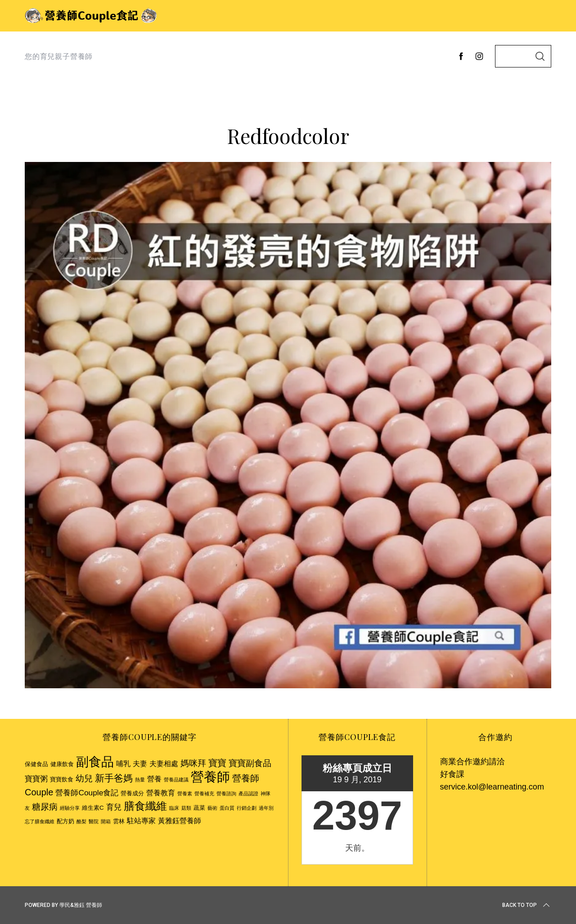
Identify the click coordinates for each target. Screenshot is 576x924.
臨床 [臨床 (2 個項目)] (174, 808)
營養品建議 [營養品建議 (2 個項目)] (176, 780)
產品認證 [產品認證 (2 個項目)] (248, 794)
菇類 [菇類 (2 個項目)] (186, 808)
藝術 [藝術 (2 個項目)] (212, 808)
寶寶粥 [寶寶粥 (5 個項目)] (36, 779)
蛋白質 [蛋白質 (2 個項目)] (227, 808)
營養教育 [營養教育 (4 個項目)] (161, 793)
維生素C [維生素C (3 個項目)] (93, 808)
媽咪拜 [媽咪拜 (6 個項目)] (193, 763)
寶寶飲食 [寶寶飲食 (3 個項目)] (62, 779)
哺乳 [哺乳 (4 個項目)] (123, 764)
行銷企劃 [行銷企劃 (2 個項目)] (247, 808)
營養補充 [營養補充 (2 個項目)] (204, 794)
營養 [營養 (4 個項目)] (154, 779)
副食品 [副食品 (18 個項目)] (95, 762)
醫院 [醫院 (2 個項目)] (94, 821)
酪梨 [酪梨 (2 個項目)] (81, 821)
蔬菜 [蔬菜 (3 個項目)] (199, 808)
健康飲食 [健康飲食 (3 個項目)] (62, 764)
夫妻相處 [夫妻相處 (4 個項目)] (164, 764)
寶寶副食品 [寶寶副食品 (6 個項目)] (250, 763)
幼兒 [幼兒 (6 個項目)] (84, 778)
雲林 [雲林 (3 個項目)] (119, 821)
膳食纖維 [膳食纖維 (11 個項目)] (145, 806)
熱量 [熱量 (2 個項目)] (140, 780)
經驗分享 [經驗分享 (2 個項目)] (70, 808)
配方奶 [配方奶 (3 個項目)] (65, 821)
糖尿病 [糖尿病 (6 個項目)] (45, 807)
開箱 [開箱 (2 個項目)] (106, 821)
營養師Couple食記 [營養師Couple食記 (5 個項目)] (87, 793)
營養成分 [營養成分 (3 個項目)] (132, 793)
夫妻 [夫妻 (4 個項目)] (140, 764)
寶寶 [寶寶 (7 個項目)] (217, 763)
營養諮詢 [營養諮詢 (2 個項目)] (226, 794)
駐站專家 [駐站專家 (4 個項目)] (141, 821)
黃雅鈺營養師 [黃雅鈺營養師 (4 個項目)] (180, 821)
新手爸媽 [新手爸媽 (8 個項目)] (114, 778)
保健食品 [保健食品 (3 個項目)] (36, 764)
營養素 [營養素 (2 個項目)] (185, 794)
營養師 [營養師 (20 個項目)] (210, 777)
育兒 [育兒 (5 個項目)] (114, 807)
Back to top (527, 905)
